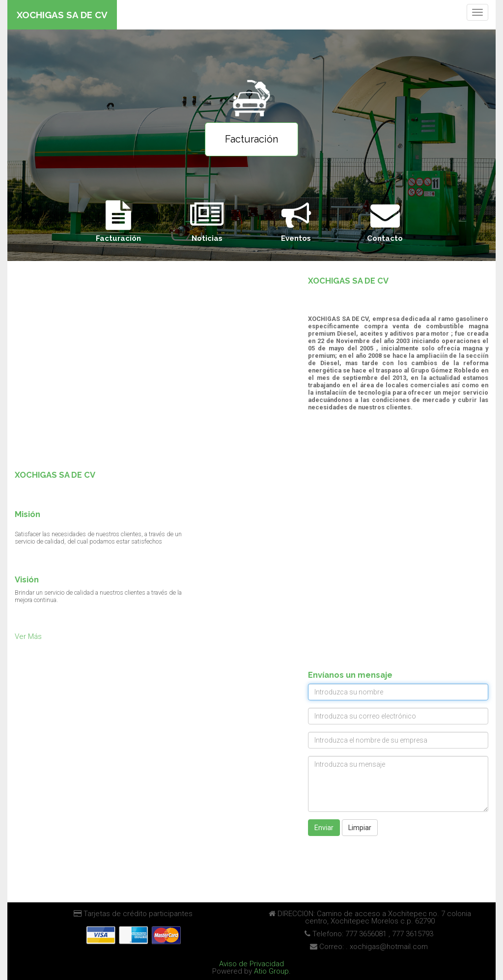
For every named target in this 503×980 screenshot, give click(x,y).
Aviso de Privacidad (251, 964)
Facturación (251, 139)
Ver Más (28, 636)
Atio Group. (272, 971)
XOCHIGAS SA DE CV (62, 15)
